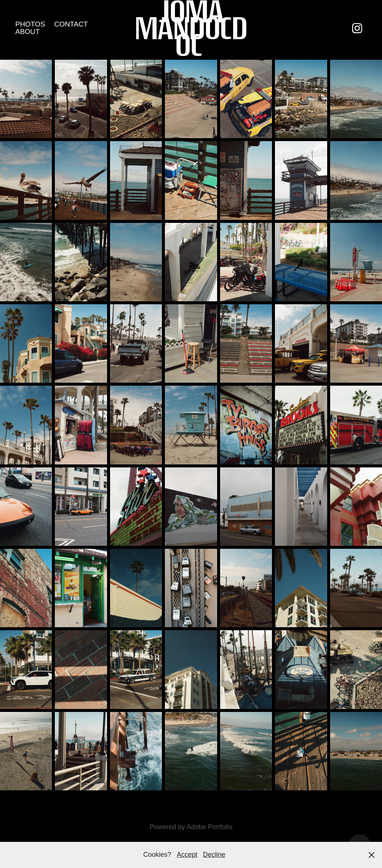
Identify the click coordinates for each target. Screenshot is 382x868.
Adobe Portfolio (209, 827)
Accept (187, 855)
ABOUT (27, 32)
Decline (214, 855)
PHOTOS (30, 24)
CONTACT (71, 24)
